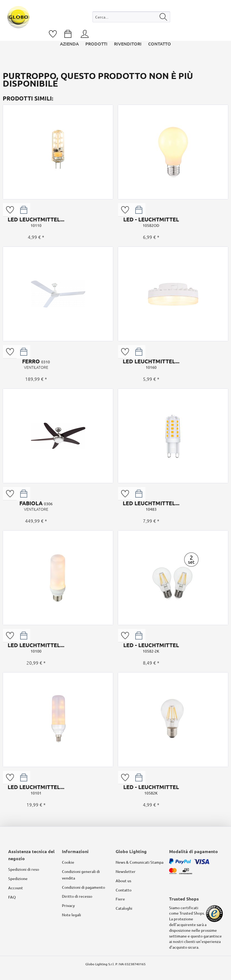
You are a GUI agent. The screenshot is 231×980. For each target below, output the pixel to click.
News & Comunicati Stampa (139, 862)
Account (16, 888)
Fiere (120, 899)
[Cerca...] (131, 17)
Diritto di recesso (77, 896)
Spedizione (18, 879)
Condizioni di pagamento (83, 887)
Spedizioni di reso (24, 869)
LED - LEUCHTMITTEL (151, 222)
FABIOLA (36, 506)
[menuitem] (131, 18)
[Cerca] (163, 17)
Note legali (71, 915)
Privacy (68, 906)
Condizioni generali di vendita (81, 875)
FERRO (36, 364)
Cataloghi (124, 908)
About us (123, 881)
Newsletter (126, 871)
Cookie (68, 862)
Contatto (124, 890)
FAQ (12, 897)
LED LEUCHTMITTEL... (36, 222)
